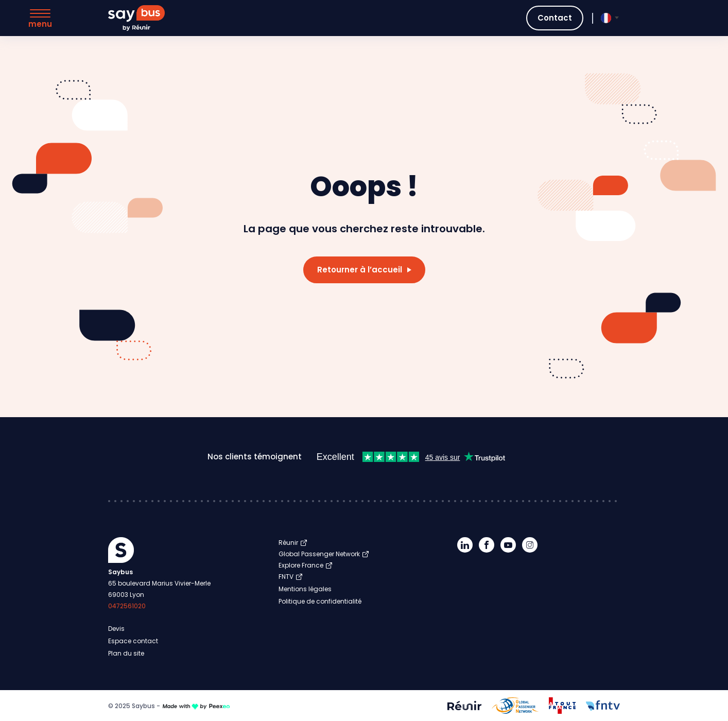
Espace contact (133, 641)
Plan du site (126, 653)
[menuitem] (606, 18)
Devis (116, 629)
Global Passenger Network (319, 554)
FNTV (286, 577)
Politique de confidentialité (320, 601)
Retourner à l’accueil (360, 270)
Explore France (301, 565)
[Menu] (40, 19)
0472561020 (127, 606)
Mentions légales (305, 589)
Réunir (288, 543)
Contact (555, 18)
